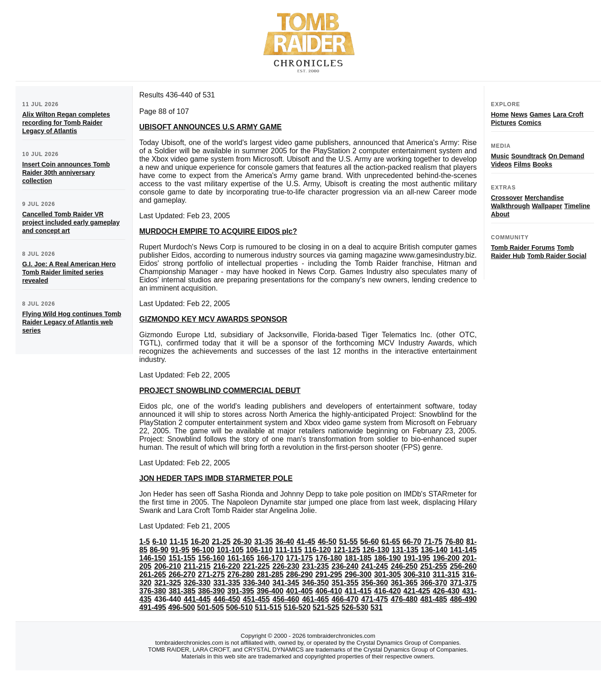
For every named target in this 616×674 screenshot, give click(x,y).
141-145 (463, 550)
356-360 (375, 583)
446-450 (227, 599)
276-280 (241, 574)
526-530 (355, 607)
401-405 (299, 591)
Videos (502, 164)
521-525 (326, 607)
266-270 (182, 574)
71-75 (433, 542)
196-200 (446, 558)
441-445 (197, 599)
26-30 (243, 542)
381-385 (182, 591)
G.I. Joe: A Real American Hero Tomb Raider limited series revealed (69, 272)
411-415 (358, 591)
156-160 (212, 558)
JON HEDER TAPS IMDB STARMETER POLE (216, 478)
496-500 (182, 607)
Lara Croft (568, 114)
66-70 (412, 542)
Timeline (577, 206)
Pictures (504, 123)
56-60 (370, 542)
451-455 (256, 599)
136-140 (434, 550)
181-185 (358, 558)
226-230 (286, 566)
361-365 (404, 583)
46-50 (327, 542)
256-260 (463, 566)
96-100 (203, 550)
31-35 (264, 542)
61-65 (391, 542)
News (519, 114)
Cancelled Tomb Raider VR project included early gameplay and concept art (71, 222)
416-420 (388, 591)
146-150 (153, 558)
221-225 (256, 566)
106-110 (260, 550)
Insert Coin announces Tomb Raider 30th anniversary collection (66, 173)
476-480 (404, 599)
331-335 (227, 583)
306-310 (417, 574)
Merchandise (544, 198)
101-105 (230, 550)
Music (500, 156)
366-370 (434, 583)
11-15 (179, 542)
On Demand (566, 156)
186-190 (388, 558)
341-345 (286, 583)
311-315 (446, 574)
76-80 (454, 542)
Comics (530, 123)
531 (377, 607)
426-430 (446, 591)
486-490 (463, 599)
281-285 (270, 574)
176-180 (329, 558)
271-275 (212, 574)
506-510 (239, 607)
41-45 (306, 542)
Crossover (507, 198)
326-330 (197, 583)
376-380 (153, 591)
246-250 (404, 566)
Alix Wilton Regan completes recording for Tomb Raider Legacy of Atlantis (66, 123)
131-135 (405, 550)
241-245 (375, 566)
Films (522, 164)
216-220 (227, 566)
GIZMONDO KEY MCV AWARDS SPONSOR (214, 319)
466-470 (345, 599)
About (500, 214)
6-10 (160, 542)
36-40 (285, 542)
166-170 (270, 558)
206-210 (168, 566)
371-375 (463, 583)
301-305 (388, 574)
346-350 (315, 583)
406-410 (329, 591)
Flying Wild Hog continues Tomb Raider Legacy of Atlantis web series (72, 322)
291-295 (329, 574)
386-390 (212, 591)
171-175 (299, 558)
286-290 (299, 574)
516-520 (297, 607)
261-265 (153, 574)
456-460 (286, 599)
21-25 (221, 542)
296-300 (358, 574)
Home (500, 114)
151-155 (182, 558)
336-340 (256, 583)
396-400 (270, 591)
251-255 (434, 566)
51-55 (348, 542)
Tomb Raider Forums (523, 248)
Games (540, 114)
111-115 (288, 550)
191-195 (417, 558)
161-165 (241, 558)
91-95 (180, 550)
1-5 (145, 542)
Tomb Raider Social (557, 256)
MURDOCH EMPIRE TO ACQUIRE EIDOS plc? (218, 231)
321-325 (168, 583)
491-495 (153, 607)
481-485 (434, 599)
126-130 (376, 550)
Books (543, 164)
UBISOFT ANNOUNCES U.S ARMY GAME (211, 127)
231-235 (315, 566)
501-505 (211, 607)
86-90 (159, 550)
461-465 (315, 599)
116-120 (318, 550)
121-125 (347, 550)
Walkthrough (511, 206)
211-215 (197, 566)
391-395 (241, 591)
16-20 (200, 542)
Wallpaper (547, 206)
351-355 (345, 583)
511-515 (268, 607)
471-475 (375, 599)
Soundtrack (529, 156)
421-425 (417, 591)
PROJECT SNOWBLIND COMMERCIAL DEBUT (220, 391)
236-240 (345, 566)
